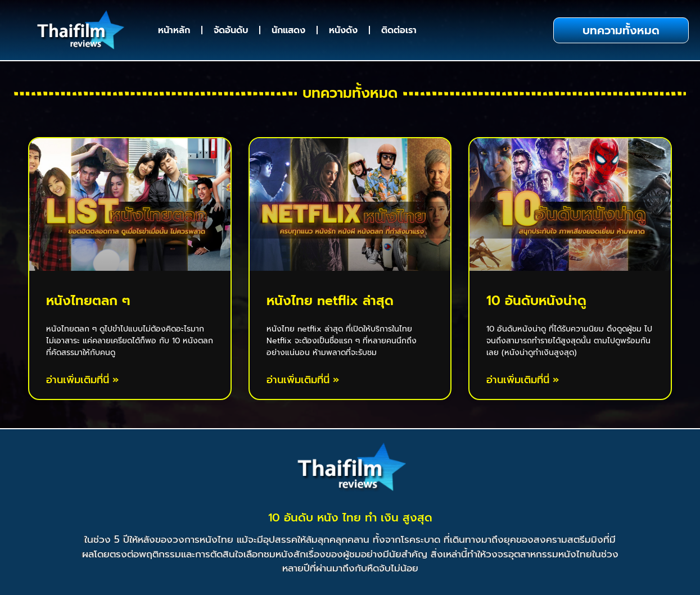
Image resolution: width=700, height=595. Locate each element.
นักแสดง (288, 30)
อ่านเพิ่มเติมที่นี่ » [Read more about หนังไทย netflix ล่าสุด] (303, 380)
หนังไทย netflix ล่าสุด (330, 301)
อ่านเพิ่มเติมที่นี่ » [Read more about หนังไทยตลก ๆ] (82, 380)
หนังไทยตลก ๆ (88, 301)
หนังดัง (343, 30)
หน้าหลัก (174, 30)
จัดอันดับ (231, 30)
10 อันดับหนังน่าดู (536, 301)
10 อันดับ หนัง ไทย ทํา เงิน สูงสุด (350, 517)
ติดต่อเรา (399, 30)
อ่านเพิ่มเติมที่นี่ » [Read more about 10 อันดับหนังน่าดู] (523, 380)
